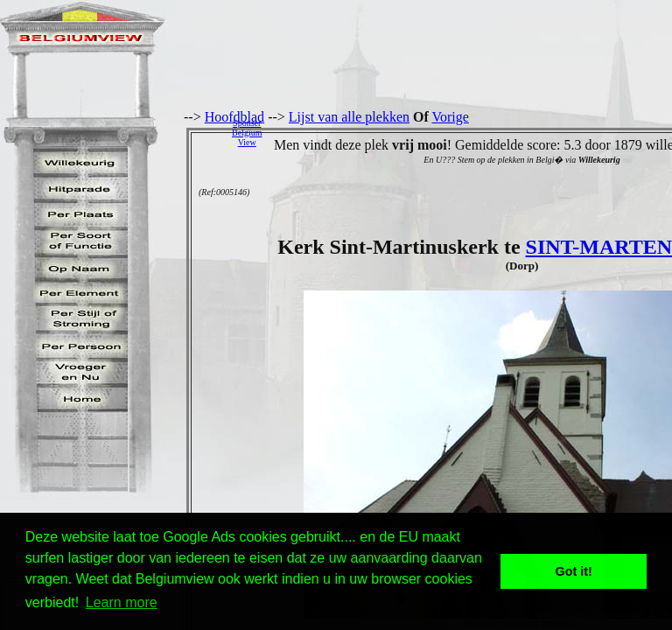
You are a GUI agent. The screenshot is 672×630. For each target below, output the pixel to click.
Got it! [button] (574, 571)
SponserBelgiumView (247, 133)
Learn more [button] (122, 602)
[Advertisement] (472, 132)
